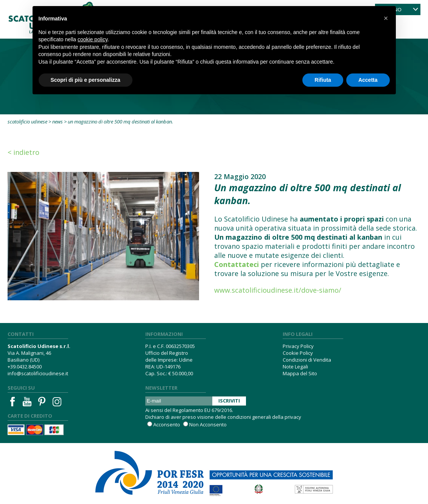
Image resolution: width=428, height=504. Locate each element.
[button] (386, 18)
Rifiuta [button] (323, 80)
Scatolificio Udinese (27, 122)
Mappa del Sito (300, 373)
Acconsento (167, 424)
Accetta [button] (368, 80)
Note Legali (295, 367)
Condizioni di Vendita (307, 360)
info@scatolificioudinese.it (38, 373)
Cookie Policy (298, 353)
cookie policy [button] (93, 39)
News (58, 122)
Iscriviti (229, 401)
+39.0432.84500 (25, 367)
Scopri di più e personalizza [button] (86, 80)
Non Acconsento (208, 424)
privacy (293, 417)
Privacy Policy (298, 346)
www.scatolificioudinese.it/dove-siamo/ (278, 290)
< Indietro (23, 152)
